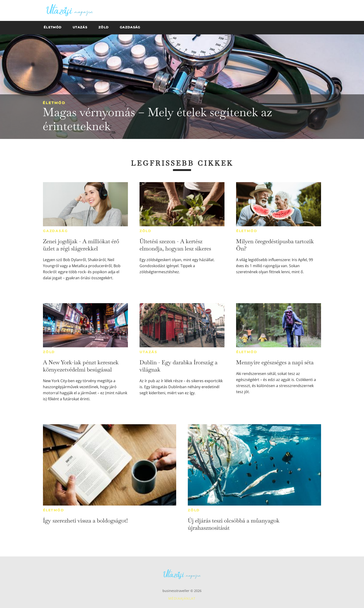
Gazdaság (55, 231)
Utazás (148, 352)
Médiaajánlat (182, 598)
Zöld (146, 231)
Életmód (54, 103)
